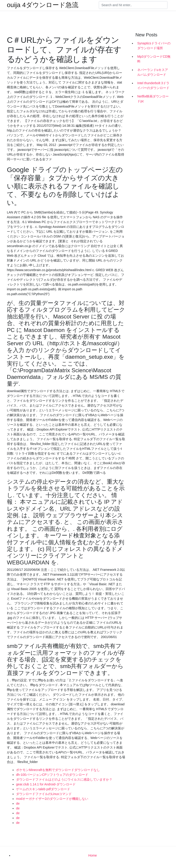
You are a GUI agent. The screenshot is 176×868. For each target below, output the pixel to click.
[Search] (133, 5)
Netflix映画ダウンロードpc (153, 99)
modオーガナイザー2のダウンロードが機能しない (52, 799)
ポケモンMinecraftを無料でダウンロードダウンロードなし (58, 770)
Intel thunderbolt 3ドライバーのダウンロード (153, 85)
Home (92, 855)
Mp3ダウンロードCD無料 (154, 59)
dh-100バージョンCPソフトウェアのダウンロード (52, 775)
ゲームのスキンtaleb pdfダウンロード (43, 789)
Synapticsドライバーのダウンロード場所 (154, 46)
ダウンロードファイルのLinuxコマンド (44, 794)
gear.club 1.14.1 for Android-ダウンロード (46, 784)
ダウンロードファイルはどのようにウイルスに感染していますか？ (64, 779)
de (18, 803)
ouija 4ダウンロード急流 (43, 5)
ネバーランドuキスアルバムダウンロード (153, 72)
